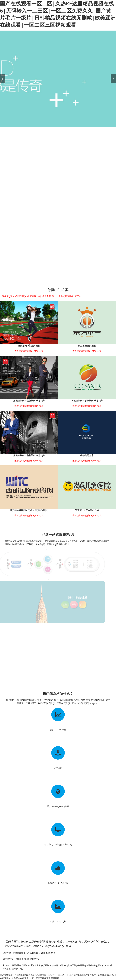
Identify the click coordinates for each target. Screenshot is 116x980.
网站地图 (55, 978)
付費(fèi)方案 (58, 290)
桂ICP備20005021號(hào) (28, 959)
